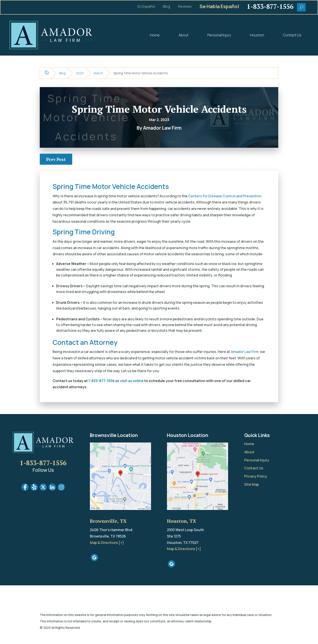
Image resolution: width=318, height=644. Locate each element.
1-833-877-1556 (101, 381)
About (184, 35)
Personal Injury (219, 35)
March (98, 73)
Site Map (252, 484)
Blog (167, 7)
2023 (80, 73)
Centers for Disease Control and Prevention (225, 196)
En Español (146, 7)
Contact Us (292, 35)
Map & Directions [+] (107, 543)
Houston (257, 35)
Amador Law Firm (245, 352)
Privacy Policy (256, 476)
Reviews (185, 7)
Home (155, 35)
